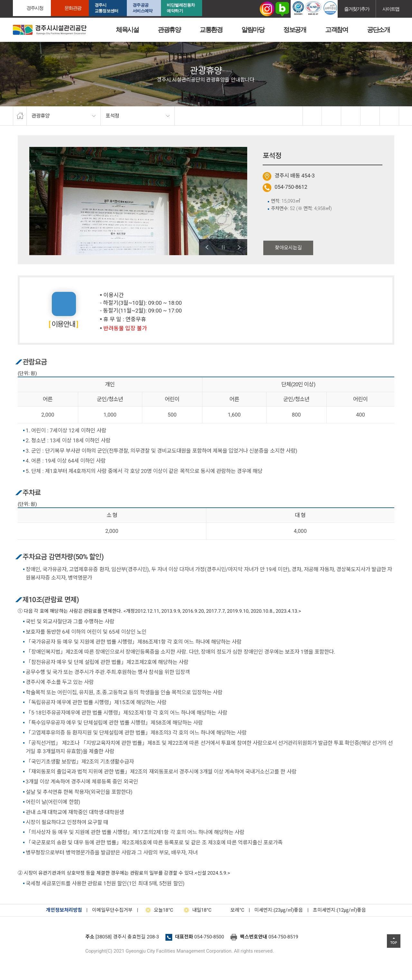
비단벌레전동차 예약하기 (181, 8)
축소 (370, 116)
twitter (332, 116)
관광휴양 (169, 30)
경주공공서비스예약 (142, 8)
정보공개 (295, 30)
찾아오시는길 (288, 248)
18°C (158, 910)
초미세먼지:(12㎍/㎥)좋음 (339, 910)
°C (232, 910)
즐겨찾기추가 (357, 9)
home (20, 116)
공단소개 (378, 30)
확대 (351, 116)
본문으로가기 (14, 0)
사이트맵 (391, 9)
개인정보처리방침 (64, 910)
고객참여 (336, 30)
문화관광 (73, 8)
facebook (313, 116)
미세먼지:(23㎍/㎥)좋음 (279, 910)
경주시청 (35, 8)
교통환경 (211, 30)
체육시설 (127, 30)
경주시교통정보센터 (106, 8)
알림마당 (253, 30)
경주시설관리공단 (47, 939)
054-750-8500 (209, 937)
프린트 (389, 116)
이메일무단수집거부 (112, 910)
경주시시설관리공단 (50, 30)
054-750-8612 (291, 187)
